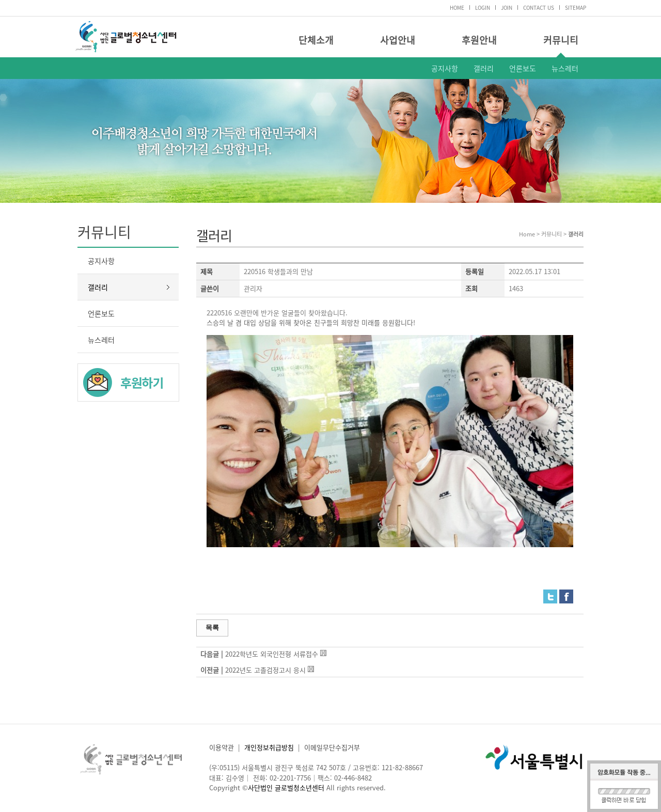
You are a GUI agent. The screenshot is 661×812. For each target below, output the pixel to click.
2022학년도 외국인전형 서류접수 (272, 654)
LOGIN (483, 7)
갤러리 (484, 68)
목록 (212, 627)
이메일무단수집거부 (332, 747)
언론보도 (523, 68)
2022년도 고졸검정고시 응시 (265, 670)
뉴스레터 (565, 68)
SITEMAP (576, 7)
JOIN (507, 7)
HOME (457, 7)
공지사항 (445, 68)
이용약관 (222, 747)
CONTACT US (539, 7)
